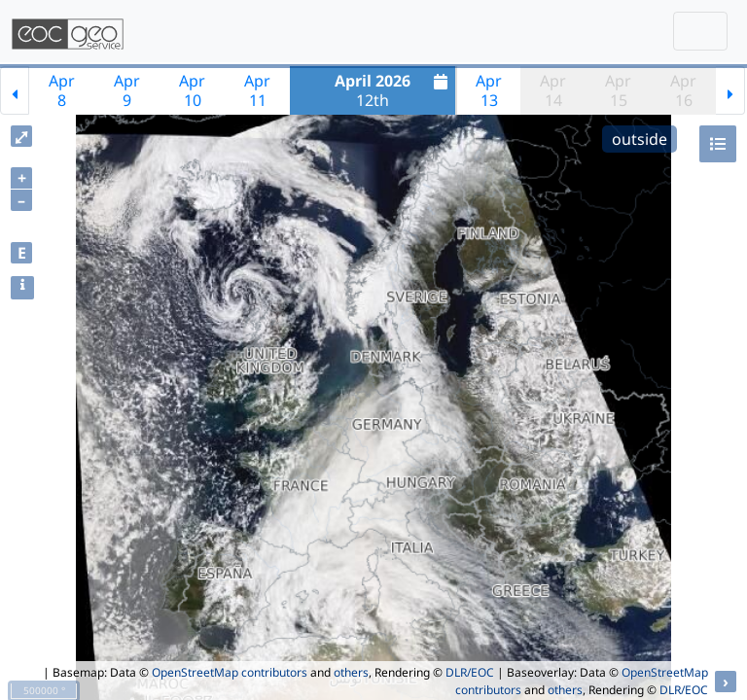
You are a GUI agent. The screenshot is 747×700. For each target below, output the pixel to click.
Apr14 (553, 90)
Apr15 (618, 90)
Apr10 (192, 90)
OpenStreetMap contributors (230, 672)
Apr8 (62, 90)
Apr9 (127, 90)
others (351, 672)
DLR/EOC (470, 672)
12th (393, 90)
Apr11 (257, 90)
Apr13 (489, 90)
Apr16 (683, 90)
